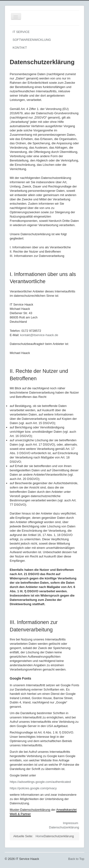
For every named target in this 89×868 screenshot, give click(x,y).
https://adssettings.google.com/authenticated (40, 782)
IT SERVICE (21, 32)
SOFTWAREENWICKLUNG (32, 40)
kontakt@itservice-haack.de (39, 335)
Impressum (70, 823)
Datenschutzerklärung (64, 827)
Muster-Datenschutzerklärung (30, 810)
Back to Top (76, 859)
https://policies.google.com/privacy (33, 788)
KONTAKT (20, 48)
